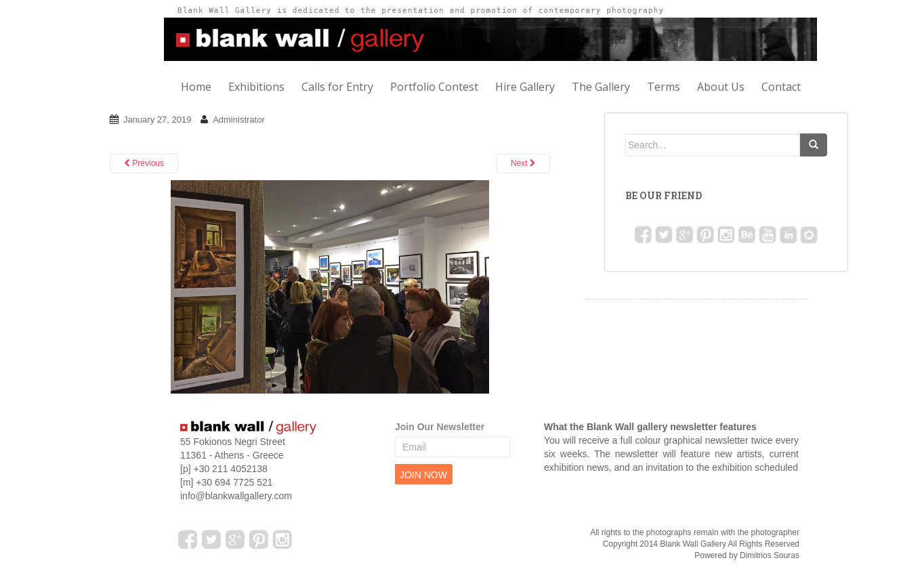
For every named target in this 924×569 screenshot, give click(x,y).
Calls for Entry (337, 87)
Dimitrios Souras (770, 555)
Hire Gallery (525, 87)
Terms (664, 87)
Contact (781, 87)
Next (523, 163)
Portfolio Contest (434, 87)
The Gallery (601, 87)
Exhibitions (256, 87)
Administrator (239, 120)
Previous (144, 163)
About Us (721, 87)
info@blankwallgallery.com (236, 496)
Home (196, 87)
